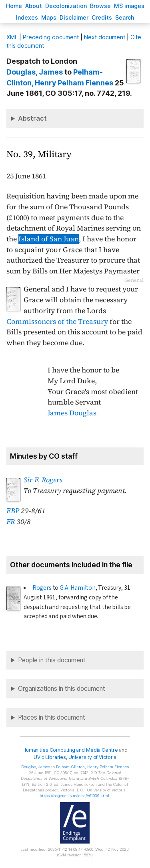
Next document (105, 37)
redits (102, 17)
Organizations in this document (62, 689)
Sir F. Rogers (43, 480)
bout (34, 6)
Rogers (42, 588)
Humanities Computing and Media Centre (70, 750)
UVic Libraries (50, 757)
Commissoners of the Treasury (57, 322)
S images (129, 6)
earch (125, 17)
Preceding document (51, 37)
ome (14, 6)
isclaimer (74, 17)
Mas (49, 17)
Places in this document (52, 717)
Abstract (32, 118)
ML (12, 37)
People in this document (52, 660)
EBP (13, 511)
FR (11, 522)
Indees (27, 17)
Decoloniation (66, 6)
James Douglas (72, 413)
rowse (100, 6)
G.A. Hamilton (78, 588)
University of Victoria (92, 757)
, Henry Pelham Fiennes (92, 767)
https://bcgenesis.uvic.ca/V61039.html (74, 796)
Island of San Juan (49, 239)
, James (35, 72)
